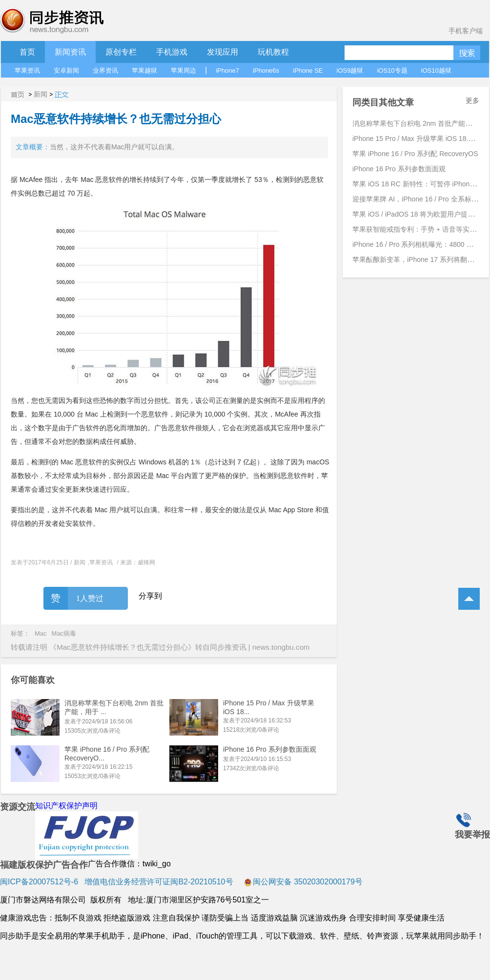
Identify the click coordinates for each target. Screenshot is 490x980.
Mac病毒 (64, 633)
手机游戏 (172, 52)
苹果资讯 (27, 70)
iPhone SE (308, 70)
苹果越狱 (144, 70)
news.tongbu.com (281, 647)
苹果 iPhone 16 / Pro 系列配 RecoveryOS (415, 154)
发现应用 (223, 52)
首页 (27, 52)
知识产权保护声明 (66, 806)
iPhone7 (227, 70)
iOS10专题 (392, 70)
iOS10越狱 (436, 70)
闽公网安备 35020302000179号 (303, 882)
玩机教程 (273, 52)
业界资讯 (105, 70)
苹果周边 (184, 70)
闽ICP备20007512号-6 (39, 882)
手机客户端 (466, 31)
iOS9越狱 (350, 70)
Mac (41, 633)
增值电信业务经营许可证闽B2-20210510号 (158, 882)
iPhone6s (266, 70)
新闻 (41, 94)
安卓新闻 (66, 70)
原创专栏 (121, 52)
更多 (472, 100)
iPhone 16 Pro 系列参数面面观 (270, 749)
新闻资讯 (70, 52)
